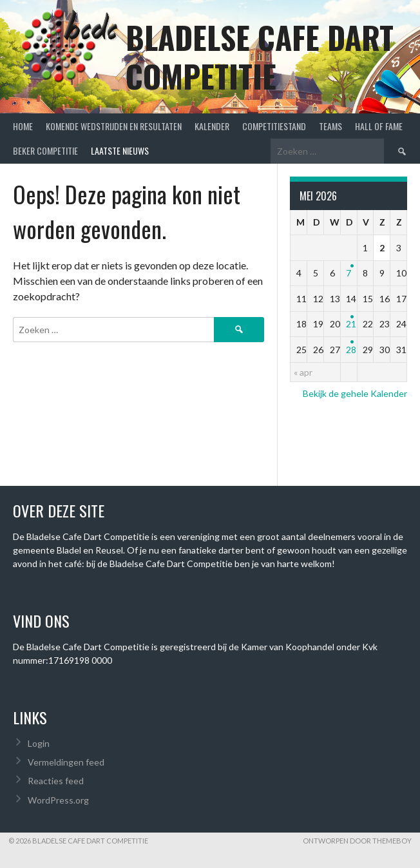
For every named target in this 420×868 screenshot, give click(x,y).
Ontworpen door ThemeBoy (357, 841)
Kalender (212, 126)
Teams (330, 126)
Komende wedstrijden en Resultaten (114, 126)
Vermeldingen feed (66, 762)
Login (39, 743)
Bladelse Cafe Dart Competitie (260, 56)
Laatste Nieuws (120, 150)
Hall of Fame (379, 126)
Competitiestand (274, 126)
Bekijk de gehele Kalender (355, 393)
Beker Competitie (45, 150)
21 (351, 324)
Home (23, 126)
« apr (303, 372)
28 (351, 350)
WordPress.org (58, 800)
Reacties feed (56, 781)
